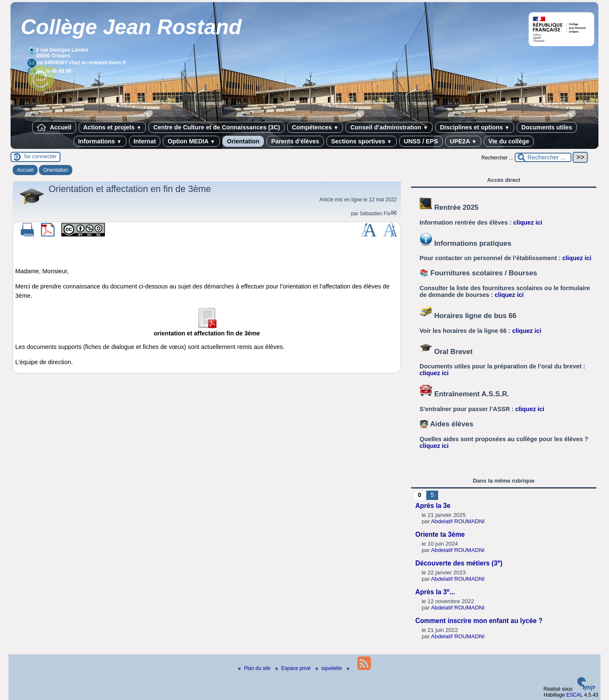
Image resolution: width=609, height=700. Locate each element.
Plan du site (255, 668)
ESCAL (575, 695)
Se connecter (40, 156)
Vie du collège (509, 141)
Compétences (315, 127)
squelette (329, 668)
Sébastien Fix (375, 214)
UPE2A (463, 141)
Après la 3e (433, 506)
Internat (145, 141)
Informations (100, 141)
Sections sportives (362, 141)
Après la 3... (435, 592)
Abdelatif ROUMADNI (458, 521)
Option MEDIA (191, 141)
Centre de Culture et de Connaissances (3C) (217, 127)
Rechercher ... (497, 158)
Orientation (243, 141)
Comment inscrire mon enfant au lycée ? (479, 621)
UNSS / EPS (421, 141)
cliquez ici (528, 222)
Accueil (54, 127)
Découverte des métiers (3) (459, 563)
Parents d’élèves (295, 141)
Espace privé (294, 668)
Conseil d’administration (389, 127)
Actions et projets (112, 127)
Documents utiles (547, 127)
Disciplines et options (475, 127)
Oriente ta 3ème (440, 534)
